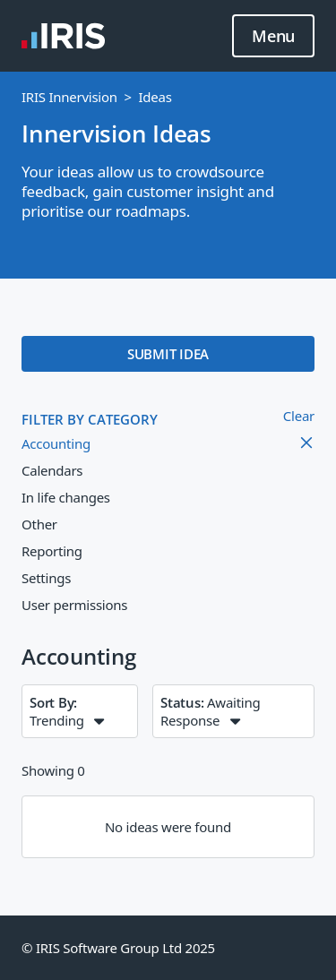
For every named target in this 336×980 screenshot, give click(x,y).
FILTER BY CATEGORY (90, 419)
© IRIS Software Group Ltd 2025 (118, 948)
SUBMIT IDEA (168, 354)
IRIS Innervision (69, 97)
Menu (273, 37)
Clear (299, 416)
